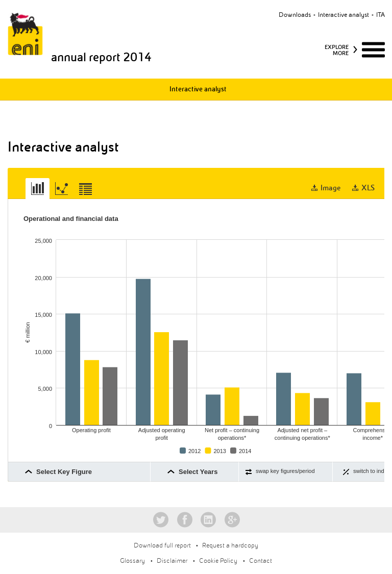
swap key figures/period (285, 471)
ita (381, 15)
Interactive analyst (344, 15)
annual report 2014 (101, 57)
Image (331, 188)
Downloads (295, 15)
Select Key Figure (64, 472)
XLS (368, 188)
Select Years (198, 472)
